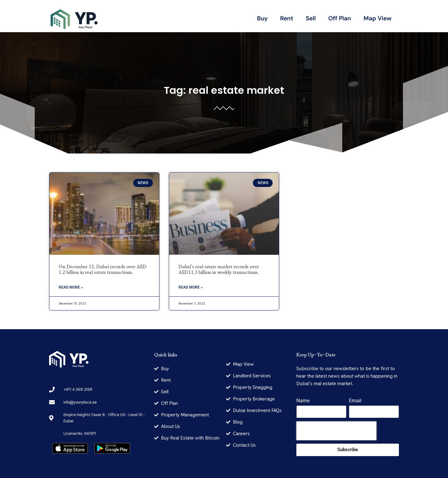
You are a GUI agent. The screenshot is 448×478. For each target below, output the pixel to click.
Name (303, 401)
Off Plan (340, 18)
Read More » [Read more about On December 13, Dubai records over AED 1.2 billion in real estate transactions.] (71, 287)
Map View (378, 18)
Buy (262, 18)
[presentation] (336, 431)
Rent (287, 18)
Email (355, 401)
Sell (311, 18)
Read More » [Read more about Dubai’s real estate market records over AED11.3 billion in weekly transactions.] (191, 287)
